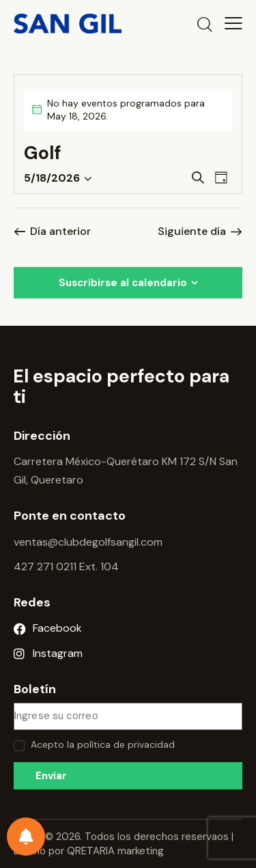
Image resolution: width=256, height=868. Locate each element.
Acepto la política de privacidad (103, 744)
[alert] (128, 110)
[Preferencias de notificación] (26, 837)
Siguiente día (192, 232)
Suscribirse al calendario (123, 283)
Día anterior (60, 232)
